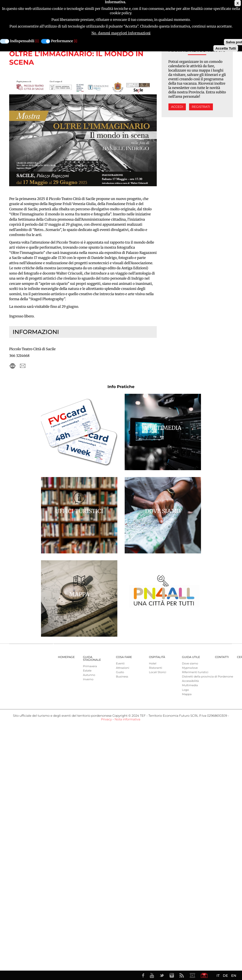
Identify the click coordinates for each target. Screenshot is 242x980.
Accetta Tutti (226, 48)
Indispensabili (22, 41)
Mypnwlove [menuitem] (190, 668)
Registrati (201, 107)
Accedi (177, 107)
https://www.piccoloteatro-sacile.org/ (13, 366)
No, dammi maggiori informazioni (121, 33)
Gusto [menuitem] (120, 672)
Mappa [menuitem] (187, 694)
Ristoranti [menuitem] (156, 668)
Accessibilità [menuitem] (190, 681)
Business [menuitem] (122, 677)
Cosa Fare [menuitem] (124, 657)
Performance (62, 41)
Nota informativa (127, 719)
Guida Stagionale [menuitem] (92, 659)
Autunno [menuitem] (89, 675)
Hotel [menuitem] (153, 664)
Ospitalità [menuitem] (157, 657)
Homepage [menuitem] (66, 657)
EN (234, 976)
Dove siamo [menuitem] (190, 664)
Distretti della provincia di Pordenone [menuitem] (208, 677)
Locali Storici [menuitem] (158, 672)
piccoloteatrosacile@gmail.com (23, 366)
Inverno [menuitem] (88, 679)
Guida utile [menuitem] (191, 657)
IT (218, 976)
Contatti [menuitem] (222, 657)
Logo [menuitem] (185, 690)
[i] (37, 41)
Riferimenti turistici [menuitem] (195, 672)
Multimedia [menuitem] (190, 685)
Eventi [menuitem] (120, 664)
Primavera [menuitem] (90, 666)
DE (225, 976)
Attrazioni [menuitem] (123, 668)
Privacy (106, 719)
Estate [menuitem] (87, 671)
